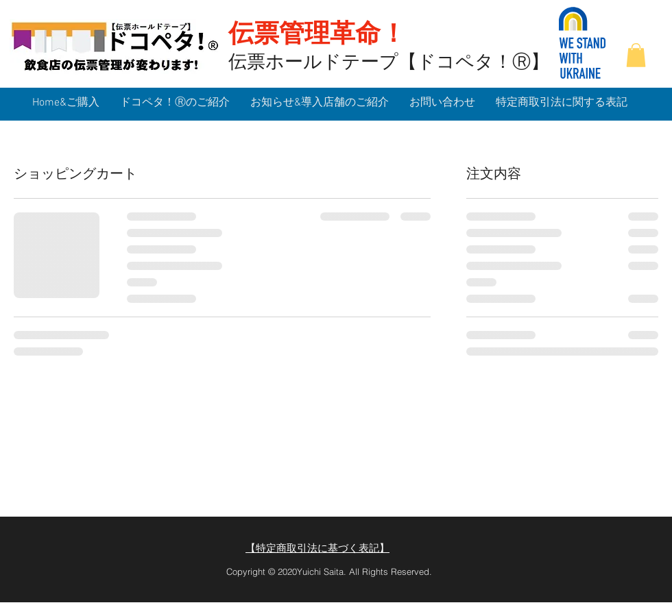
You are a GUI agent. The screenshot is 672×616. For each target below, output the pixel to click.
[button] (636, 55)
